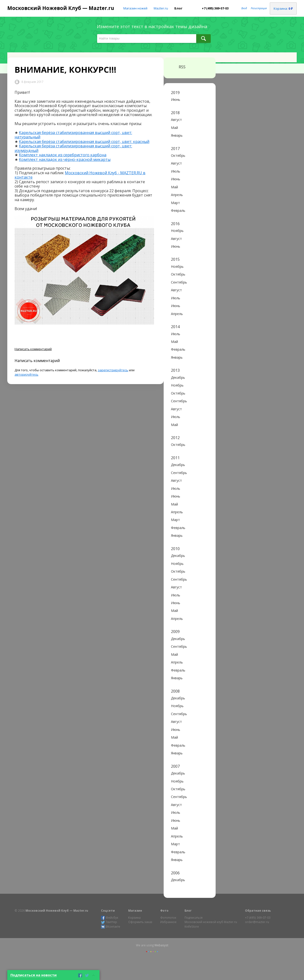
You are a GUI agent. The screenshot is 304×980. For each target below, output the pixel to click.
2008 (175, 691)
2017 (175, 149)
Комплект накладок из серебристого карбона (63, 155)
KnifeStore (192, 926)
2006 (175, 873)
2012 (175, 438)
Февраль (178, 210)
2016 (175, 224)
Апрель (177, 195)
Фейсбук (110, 918)
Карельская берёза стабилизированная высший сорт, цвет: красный (84, 142)
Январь (177, 135)
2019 (175, 93)
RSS (178, 67)
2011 (175, 458)
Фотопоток (168, 917)
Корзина (134, 917)
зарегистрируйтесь (113, 370)
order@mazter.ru (257, 922)
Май (174, 128)
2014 (175, 327)
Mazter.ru (161, 8)
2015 (175, 259)
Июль (176, 171)
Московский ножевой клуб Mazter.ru (211, 922)
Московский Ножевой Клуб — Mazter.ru (61, 8)
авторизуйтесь (26, 374)
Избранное (168, 922)
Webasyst (161, 945)
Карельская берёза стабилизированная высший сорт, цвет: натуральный (73, 135)
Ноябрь (177, 231)
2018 (175, 113)
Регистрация (259, 8)
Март (175, 203)
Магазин (135, 910)
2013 (175, 370)
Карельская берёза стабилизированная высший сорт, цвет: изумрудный (73, 148)
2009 (175, 632)
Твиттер (109, 922)
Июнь (176, 99)
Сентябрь (179, 282)
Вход (244, 8)
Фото (164, 910)
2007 (175, 766)
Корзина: (283, 8)
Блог (178, 8)
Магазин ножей (135, 8)
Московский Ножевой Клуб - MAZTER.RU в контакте (80, 175)
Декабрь (178, 377)
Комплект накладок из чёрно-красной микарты (65, 159)
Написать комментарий (33, 349)
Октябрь (178, 155)
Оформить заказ (140, 922)
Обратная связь (258, 910)
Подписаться (194, 917)
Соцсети (108, 910)
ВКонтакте (111, 927)
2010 (175, 549)
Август (176, 120)
